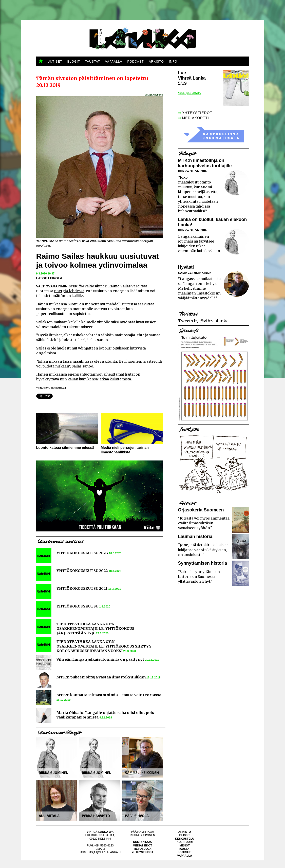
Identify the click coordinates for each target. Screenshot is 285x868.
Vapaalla (185, 856)
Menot (185, 845)
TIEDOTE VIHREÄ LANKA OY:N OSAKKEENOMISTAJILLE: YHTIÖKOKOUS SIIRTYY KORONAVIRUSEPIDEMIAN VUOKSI (104, 646)
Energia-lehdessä (69, 291)
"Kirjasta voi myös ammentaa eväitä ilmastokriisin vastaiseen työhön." (204, 523)
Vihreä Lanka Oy (100, 832)
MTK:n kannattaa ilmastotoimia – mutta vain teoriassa (109, 695)
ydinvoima (43, 388)
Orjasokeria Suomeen (201, 510)
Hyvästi (186, 267)
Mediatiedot (142, 845)
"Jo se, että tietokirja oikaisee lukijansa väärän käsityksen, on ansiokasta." (203, 550)
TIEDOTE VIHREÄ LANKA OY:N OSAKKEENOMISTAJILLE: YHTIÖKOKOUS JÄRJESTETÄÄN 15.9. (95, 629)
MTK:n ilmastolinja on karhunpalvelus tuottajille (205, 163)
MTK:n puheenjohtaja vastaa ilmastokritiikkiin (101, 677)
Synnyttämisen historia (203, 563)
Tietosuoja (142, 849)
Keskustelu (185, 839)
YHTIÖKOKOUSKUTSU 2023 (82, 553)
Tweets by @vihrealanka (203, 321)
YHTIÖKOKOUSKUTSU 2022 (82, 571)
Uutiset (185, 852)
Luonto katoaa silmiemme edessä (65, 448)
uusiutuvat (59, 388)
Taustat (185, 849)
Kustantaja (142, 842)
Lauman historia (195, 537)
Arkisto (185, 832)
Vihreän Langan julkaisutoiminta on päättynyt (100, 659)
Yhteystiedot (142, 852)
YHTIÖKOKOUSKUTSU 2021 (82, 588)
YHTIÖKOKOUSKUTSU (77, 606)
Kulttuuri (185, 842)
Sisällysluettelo (189, 93)
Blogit (185, 835)
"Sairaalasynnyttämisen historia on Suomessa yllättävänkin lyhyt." (199, 577)
